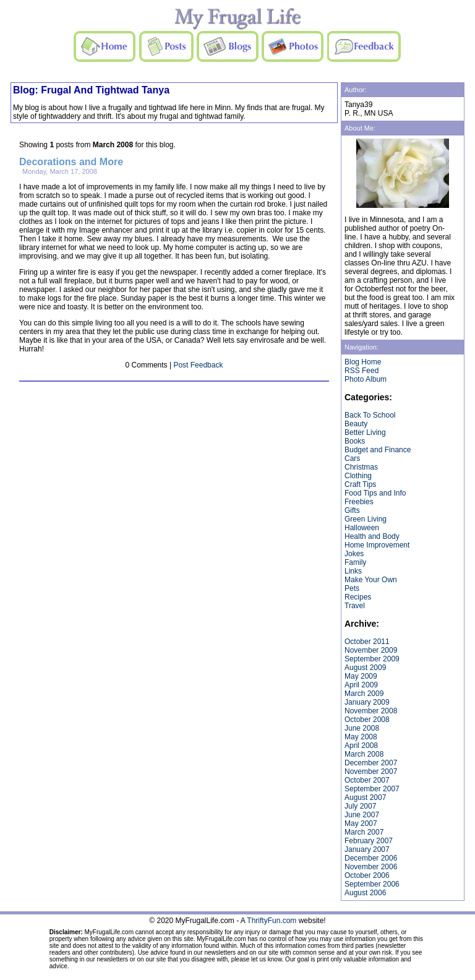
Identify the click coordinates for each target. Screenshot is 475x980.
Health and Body (372, 536)
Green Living (366, 519)
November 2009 (371, 650)
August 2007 (365, 797)
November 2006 (371, 867)
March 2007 (364, 832)
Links (353, 571)
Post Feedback (198, 365)
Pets (352, 588)
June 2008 (362, 728)
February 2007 (369, 841)
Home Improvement (377, 545)
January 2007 (367, 849)
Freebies (359, 502)
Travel (355, 606)
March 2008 (364, 754)
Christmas (361, 467)
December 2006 (371, 858)
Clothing (358, 476)
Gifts (352, 510)
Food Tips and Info (375, 493)
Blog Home (363, 362)
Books (355, 441)
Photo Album (366, 379)
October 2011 (367, 642)
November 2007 (371, 772)
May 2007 (361, 823)
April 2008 (361, 746)
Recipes (358, 597)
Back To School (370, 415)
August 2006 (365, 893)
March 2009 (364, 694)
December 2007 (371, 763)
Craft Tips (360, 484)
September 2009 (372, 659)
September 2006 (372, 884)
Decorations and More (71, 162)
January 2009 (367, 702)
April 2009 (361, 685)
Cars (352, 458)
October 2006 (367, 875)
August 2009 (365, 668)
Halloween (362, 528)
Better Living (365, 432)
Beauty (356, 424)
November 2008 (371, 711)
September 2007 (372, 789)
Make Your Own (371, 580)
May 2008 (361, 737)
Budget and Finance (378, 450)
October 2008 (367, 720)
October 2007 (367, 780)
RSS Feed (362, 371)
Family (355, 562)
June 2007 (362, 815)
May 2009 (361, 676)
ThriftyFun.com (272, 921)
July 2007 (360, 806)
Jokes (354, 554)
